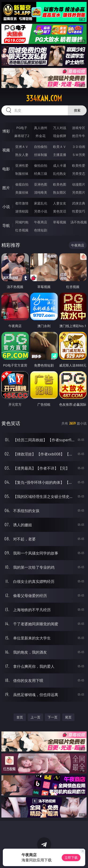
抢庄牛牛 (79, 136)
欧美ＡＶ (60, 147)
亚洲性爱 (22, 165)
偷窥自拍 (22, 184)
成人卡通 (60, 165)
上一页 (35, 717)
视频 (6, 150)
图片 (6, 188)
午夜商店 (41, 222)
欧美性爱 (79, 165)
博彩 (6, 131)
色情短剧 (41, 230)
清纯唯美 (41, 192)
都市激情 (22, 203)
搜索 (77, 110)
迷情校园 (22, 211)
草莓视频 (60, 222)
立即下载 (71, 858)
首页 (20, 717)
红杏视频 (22, 230)
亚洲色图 (41, 184)
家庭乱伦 (41, 203)
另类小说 (41, 211)
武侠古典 (79, 203)
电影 (6, 169)
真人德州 (41, 128)
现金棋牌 (60, 136)
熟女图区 (60, 192)
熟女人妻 (22, 155)
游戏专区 (79, 128)
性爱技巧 (79, 211)
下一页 (53, 717)
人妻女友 (60, 203)
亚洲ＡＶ (22, 147)
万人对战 (60, 128)
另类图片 (79, 192)
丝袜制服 (41, 155)
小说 (6, 207)
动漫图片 (79, 184)
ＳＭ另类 (79, 155)
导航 (6, 225)
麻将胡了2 (22, 136)
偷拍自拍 (41, 165)
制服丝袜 (22, 173)
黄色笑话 (60, 211)
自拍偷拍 (41, 147)
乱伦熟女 (60, 173)
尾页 (68, 717)
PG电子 (22, 128)
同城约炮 (22, 222)
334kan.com (44, 98)
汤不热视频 (79, 222)
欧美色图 (60, 184)
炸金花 (41, 136)
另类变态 (79, 173)
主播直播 (60, 155)
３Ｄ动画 (79, 147)
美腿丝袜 (22, 192)
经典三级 (41, 173)
